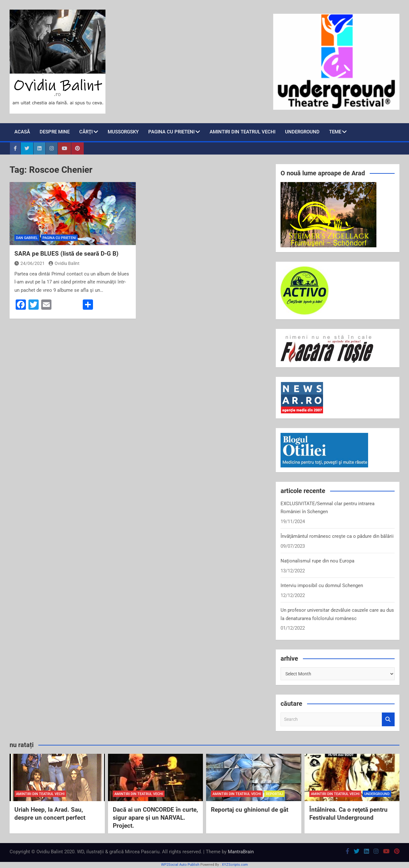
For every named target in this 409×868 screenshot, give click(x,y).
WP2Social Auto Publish (180, 865)
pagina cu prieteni (171, 132)
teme (335, 132)
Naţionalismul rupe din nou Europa (317, 561)
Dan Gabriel (27, 238)
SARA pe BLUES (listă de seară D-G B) (66, 254)
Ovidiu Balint (64, 263)
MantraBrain (241, 852)
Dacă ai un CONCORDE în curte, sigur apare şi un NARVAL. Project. (155, 817)
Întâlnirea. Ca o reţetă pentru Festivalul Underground (348, 814)
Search (388, 719)
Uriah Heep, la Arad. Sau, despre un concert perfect (50, 814)
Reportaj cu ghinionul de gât (250, 810)
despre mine (55, 132)
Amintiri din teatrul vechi (243, 132)
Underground (302, 132)
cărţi (86, 132)
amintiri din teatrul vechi (40, 794)
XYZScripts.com (235, 865)
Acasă (22, 132)
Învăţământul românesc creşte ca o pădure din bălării (337, 536)
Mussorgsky (123, 132)
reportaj (274, 794)
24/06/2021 (30, 263)
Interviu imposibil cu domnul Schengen (322, 585)
